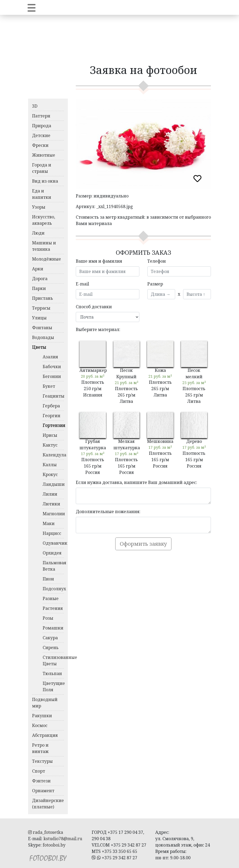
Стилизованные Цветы (53, 660)
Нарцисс (52, 533)
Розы (48, 618)
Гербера (51, 406)
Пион (48, 579)
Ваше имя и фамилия (99, 261)
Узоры (39, 207)
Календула (53, 455)
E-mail (82, 284)
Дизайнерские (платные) (48, 804)
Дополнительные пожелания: (108, 512)
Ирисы (50, 435)
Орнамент (43, 791)
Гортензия (53, 425)
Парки (39, 288)
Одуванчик (53, 543)
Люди (38, 233)
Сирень (51, 647)
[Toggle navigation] (32, 7)
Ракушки (42, 716)
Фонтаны (42, 328)
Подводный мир (45, 703)
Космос (40, 725)
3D (35, 106)
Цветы (39, 347)
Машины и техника (44, 246)
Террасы (41, 308)
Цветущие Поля (53, 686)
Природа (42, 126)
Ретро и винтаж (40, 748)
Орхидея (52, 553)
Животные (44, 155)
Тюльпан (52, 673)
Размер (155, 284)
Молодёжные (47, 259)
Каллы (50, 465)
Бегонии (52, 376)
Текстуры (42, 761)
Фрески (40, 145)
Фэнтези (41, 781)
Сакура (50, 638)
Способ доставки (94, 307)
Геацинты (53, 396)
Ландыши (53, 484)
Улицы (39, 318)
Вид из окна (45, 181)
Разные (51, 598)
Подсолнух (53, 589)
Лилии (50, 494)
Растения (53, 608)
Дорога (40, 279)
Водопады (43, 337)
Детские (41, 135)
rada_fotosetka (46, 832)
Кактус (50, 445)
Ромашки (53, 628)
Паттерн (41, 116)
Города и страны (42, 168)
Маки (49, 523)
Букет (49, 386)
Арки (38, 269)
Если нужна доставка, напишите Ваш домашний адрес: (136, 482)
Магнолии (53, 514)
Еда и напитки (42, 194)
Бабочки (52, 367)
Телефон (157, 261)
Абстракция (45, 735)
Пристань (43, 298)
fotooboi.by (54, 845)
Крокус (50, 474)
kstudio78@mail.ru (63, 839)
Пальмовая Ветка (53, 566)
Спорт (39, 771)
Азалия (50, 357)
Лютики (51, 504)
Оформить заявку (143, 544)
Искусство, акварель (44, 220)
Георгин (52, 416)
